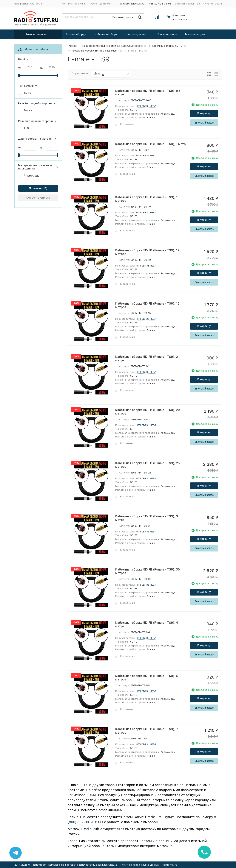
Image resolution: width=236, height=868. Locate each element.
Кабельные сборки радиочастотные (108, 34)
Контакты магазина (73, 4)
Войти (200, 4)
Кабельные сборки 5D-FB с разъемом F (95, 51)
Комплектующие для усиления (139, 34)
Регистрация (214, 4)
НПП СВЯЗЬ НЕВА (146, 106)
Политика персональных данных (140, 865)
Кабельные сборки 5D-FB (167, 46)
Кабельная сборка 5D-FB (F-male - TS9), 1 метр (151, 144)
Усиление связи (167, 34)
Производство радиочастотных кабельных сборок (113, 46)
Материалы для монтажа (199, 34)
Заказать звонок (185, 4)
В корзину (204, 113)
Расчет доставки (101, 4)
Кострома (36, 4)
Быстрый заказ (204, 123)
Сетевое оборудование (79, 34)
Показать (35, 188)
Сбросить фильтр (38, 198)
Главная (72, 46)
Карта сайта (170, 865)
